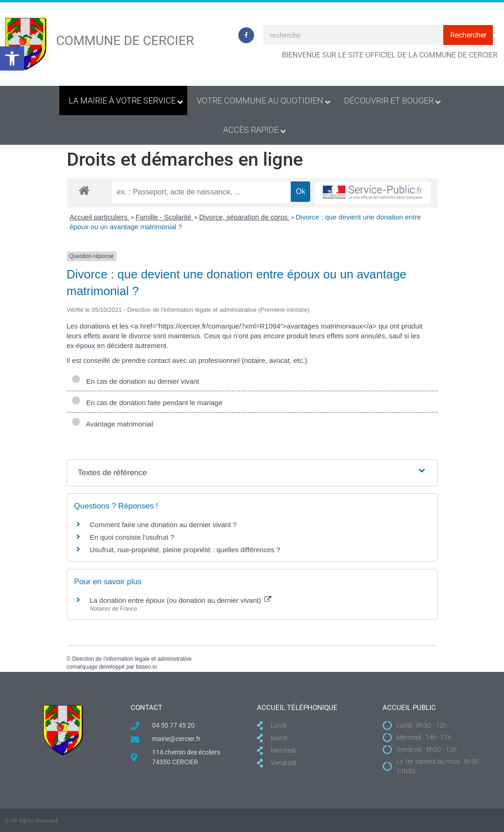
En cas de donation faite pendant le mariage (147, 403)
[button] (12, 58)
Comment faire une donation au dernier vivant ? (163, 525)
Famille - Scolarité (164, 217)
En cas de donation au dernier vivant (135, 381)
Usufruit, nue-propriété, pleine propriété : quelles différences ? (185, 550)
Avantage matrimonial (112, 424)
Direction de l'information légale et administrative (132, 659)
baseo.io (146, 667)
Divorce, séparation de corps (244, 217)
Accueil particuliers (99, 217)
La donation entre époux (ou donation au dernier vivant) (181, 600)
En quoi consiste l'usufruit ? (132, 537)
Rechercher (468, 35)
